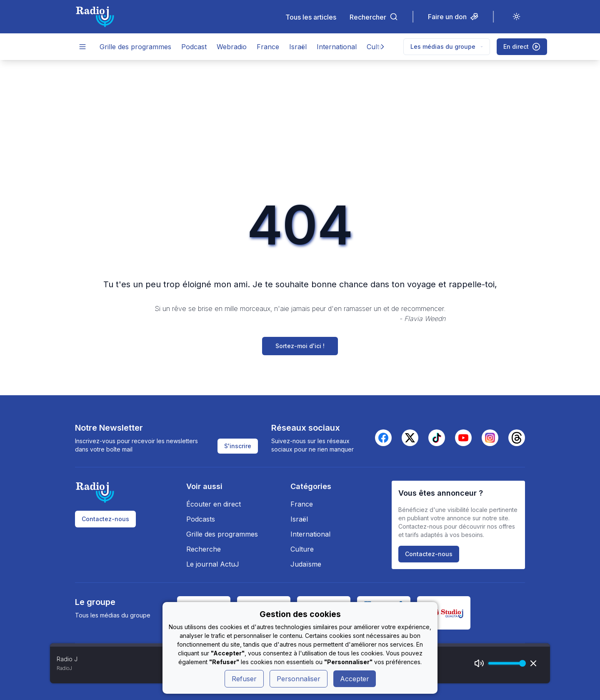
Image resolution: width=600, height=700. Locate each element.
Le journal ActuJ (213, 564)
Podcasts (201, 519)
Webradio (232, 47)
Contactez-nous (105, 519)
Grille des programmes (135, 47)
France (268, 47)
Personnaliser (299, 679)
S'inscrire (238, 446)
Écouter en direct (214, 504)
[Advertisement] (300, 123)
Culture (302, 549)
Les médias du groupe (447, 46)
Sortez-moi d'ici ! (300, 346)
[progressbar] (505, 663)
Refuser (244, 679)
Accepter (355, 679)
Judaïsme (306, 564)
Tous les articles (311, 17)
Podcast (194, 47)
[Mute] (479, 663)
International (337, 47)
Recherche (204, 549)
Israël (298, 47)
